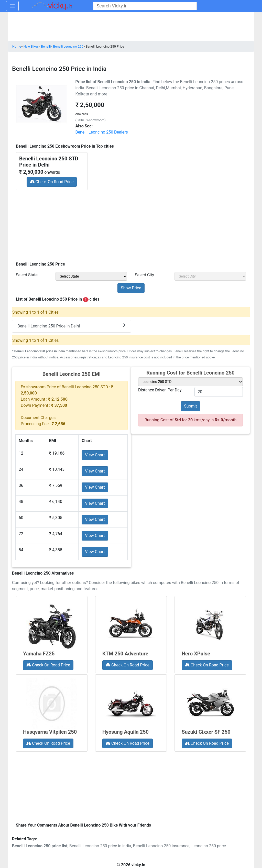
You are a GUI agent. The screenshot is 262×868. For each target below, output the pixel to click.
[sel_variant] (190, 382)
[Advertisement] (131, 224)
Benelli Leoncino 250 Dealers (102, 132)
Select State (27, 275)
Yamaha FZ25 (39, 654)
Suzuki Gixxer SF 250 (206, 732)
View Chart (95, 455)
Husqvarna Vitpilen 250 (50, 732)
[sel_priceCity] (210, 276)
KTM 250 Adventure (125, 654)
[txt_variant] (219, 392)
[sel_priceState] (91, 276)
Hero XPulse (196, 654)
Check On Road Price (52, 182)
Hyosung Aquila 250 (125, 732)
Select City (144, 275)
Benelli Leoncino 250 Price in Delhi (72, 326)
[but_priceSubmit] (131, 288)
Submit (190, 406)
